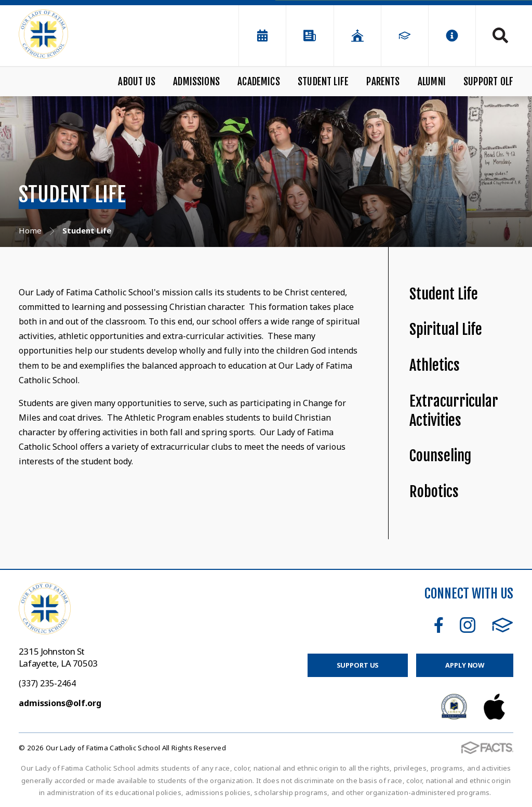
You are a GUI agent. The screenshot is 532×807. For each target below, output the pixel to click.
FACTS (503, 625)
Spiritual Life (446, 329)
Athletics (435, 365)
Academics (259, 82)
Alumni (432, 82)
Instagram (468, 625)
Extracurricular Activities (454, 411)
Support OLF (488, 82)
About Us (137, 82)
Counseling (440, 456)
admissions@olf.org (60, 703)
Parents (383, 82)
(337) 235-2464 (47, 683)
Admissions (196, 82)
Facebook (439, 625)
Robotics (434, 492)
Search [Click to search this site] (500, 35)
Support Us (358, 665)
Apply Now (465, 665)
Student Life (323, 82)
